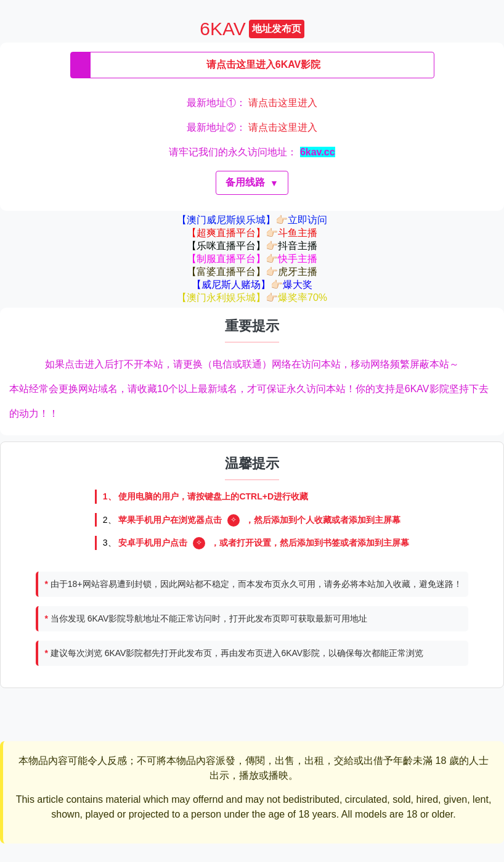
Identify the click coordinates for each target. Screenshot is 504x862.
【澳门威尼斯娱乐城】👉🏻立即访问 (252, 220)
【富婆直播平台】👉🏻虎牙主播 (252, 272)
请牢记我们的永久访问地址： (252, 152)
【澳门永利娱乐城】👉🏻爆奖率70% (252, 298)
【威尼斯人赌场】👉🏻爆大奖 (252, 285)
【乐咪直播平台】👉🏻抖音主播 (252, 246)
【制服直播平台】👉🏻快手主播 (252, 259)
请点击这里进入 (283, 103)
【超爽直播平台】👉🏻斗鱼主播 (252, 233)
